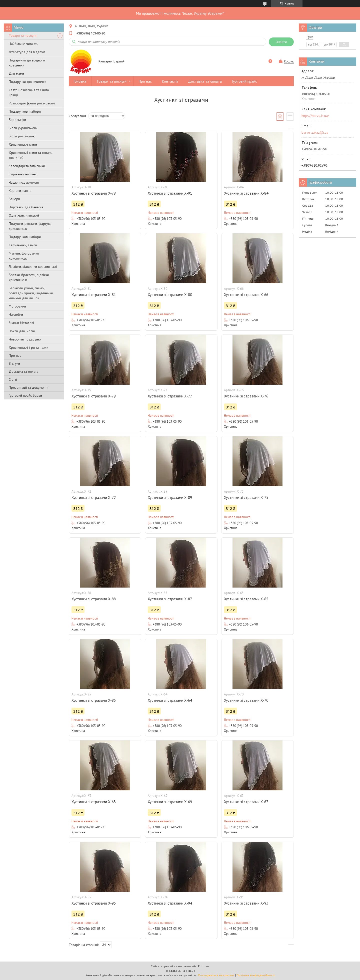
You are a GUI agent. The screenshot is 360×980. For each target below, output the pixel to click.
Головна (80, 81)
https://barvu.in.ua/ (315, 116)
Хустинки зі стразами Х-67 (246, 802)
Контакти (170, 81)
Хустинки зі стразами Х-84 (246, 193)
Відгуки (14, 363)
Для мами (16, 73)
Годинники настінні (23, 174)
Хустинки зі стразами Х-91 (170, 193)
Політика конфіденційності (255, 975)
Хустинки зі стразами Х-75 (246, 497)
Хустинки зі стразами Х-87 (170, 599)
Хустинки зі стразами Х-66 (246, 295)
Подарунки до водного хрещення (27, 63)
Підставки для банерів (26, 207)
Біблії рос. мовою (22, 136)
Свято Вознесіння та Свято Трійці (29, 92)
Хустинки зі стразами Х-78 (94, 193)
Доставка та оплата (23, 371)
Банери (14, 199)
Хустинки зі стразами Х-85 (94, 700)
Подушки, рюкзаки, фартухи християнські (30, 226)
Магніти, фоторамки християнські (24, 256)
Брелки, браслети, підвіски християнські (29, 277)
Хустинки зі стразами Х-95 (94, 903)
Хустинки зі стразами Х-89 (170, 497)
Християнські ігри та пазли (28, 347)
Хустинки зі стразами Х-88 (94, 599)
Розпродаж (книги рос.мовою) (32, 103)
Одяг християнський (24, 215)
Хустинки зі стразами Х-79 (94, 396)
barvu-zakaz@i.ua (315, 132)
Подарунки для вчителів (27, 82)
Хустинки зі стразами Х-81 (94, 295)
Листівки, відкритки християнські (33, 267)
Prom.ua (204, 966)
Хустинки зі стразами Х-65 (246, 599)
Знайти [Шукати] (281, 42)
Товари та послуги (23, 35)
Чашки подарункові (24, 182)
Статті (13, 379)
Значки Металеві (21, 323)
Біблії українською (23, 128)
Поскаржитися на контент (216, 975)
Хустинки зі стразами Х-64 (170, 700)
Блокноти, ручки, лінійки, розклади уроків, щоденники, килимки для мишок (31, 293)
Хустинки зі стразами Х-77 (170, 396)
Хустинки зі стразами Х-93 (246, 903)
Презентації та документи (29, 387)
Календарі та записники (27, 166)
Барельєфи (17, 120)
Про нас (15, 355)
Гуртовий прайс (244, 81)
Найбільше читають (23, 44)
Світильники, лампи (23, 245)
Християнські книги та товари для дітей (31, 155)
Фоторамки (17, 306)
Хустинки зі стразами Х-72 (94, 497)
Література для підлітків (27, 52)
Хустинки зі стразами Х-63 (94, 802)
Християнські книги (23, 144)
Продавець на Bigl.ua (180, 971)
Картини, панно (20, 191)
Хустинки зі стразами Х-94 (170, 903)
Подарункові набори (25, 111)
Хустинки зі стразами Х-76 (246, 396)
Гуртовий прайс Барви (25, 395)
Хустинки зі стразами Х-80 (170, 295)
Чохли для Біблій (22, 331)
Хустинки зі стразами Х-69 (170, 802)
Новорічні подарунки (25, 339)
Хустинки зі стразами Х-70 (246, 700)
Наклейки (16, 315)
